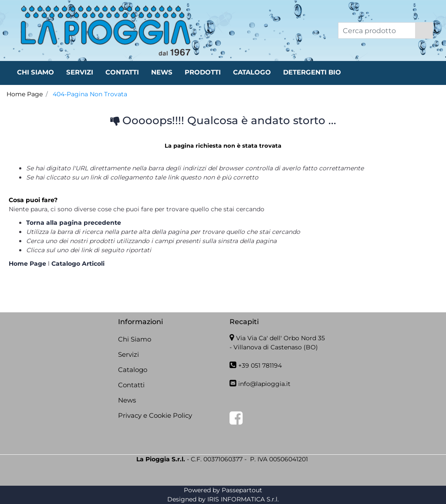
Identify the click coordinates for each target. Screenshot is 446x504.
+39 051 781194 (260, 365)
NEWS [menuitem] (162, 72)
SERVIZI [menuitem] (80, 72)
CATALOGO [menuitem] (252, 72)
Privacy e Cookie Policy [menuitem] (155, 415)
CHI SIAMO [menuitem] (35, 72)
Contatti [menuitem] (131, 385)
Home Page (25, 94)
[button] (424, 30)
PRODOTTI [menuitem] (203, 72)
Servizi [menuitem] (128, 354)
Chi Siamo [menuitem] (135, 339)
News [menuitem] (127, 400)
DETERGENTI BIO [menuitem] (312, 72)
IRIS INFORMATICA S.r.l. (243, 499)
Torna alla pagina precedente (74, 223)
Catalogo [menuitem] (133, 370)
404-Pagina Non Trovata (90, 94)
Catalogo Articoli (78, 264)
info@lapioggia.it (264, 384)
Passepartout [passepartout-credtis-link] (242, 490)
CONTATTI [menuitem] (122, 72)
